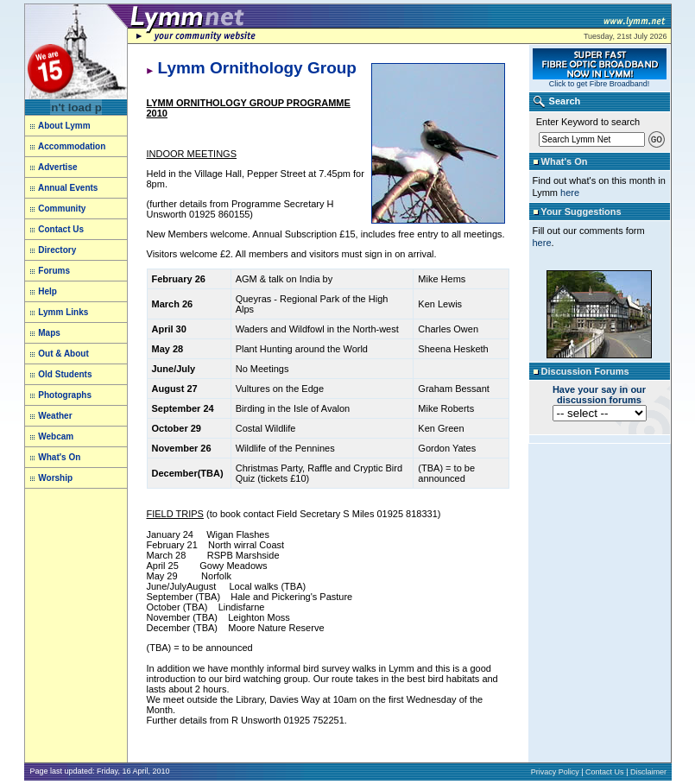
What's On (59, 457)
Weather (55, 416)
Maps (49, 333)
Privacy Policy (555, 772)
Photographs (65, 395)
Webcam (56, 436)
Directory (57, 250)
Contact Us (61, 229)
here (570, 193)
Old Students (65, 374)
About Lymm (60, 126)
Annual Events (68, 188)
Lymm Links (63, 312)
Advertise (58, 167)
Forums (54, 271)
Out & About (63, 354)
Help (47, 291)
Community (62, 209)
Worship (55, 478)
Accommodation (72, 146)
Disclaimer (648, 772)
